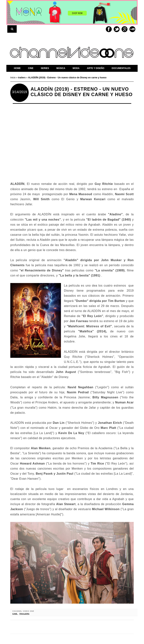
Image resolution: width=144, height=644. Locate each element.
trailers (24, 614)
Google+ (124, 29)
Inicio (13, 78)
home (17, 68)
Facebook (109, 29)
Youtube (132, 29)
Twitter (117, 29)
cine (15, 614)
